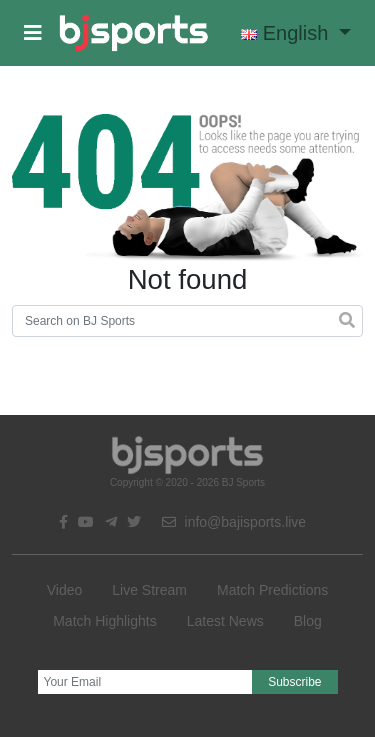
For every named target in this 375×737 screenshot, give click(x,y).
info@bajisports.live (234, 522)
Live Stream (149, 590)
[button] (33, 33)
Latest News (225, 621)
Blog (308, 621)
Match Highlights (105, 621)
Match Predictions (272, 590)
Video (65, 590)
